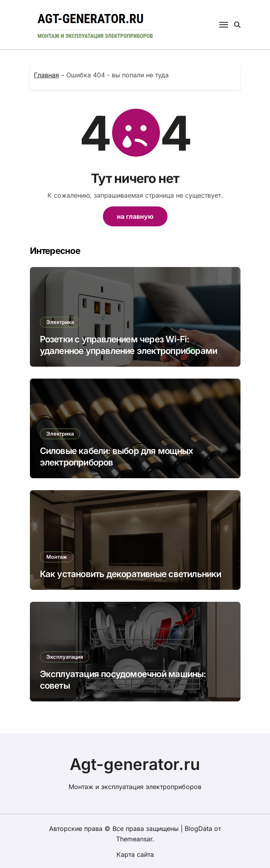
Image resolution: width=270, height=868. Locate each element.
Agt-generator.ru (135, 764)
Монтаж (57, 557)
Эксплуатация (65, 657)
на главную (135, 216)
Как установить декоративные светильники (131, 574)
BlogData (198, 829)
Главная (46, 75)
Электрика (60, 322)
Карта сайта (135, 854)
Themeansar (134, 839)
